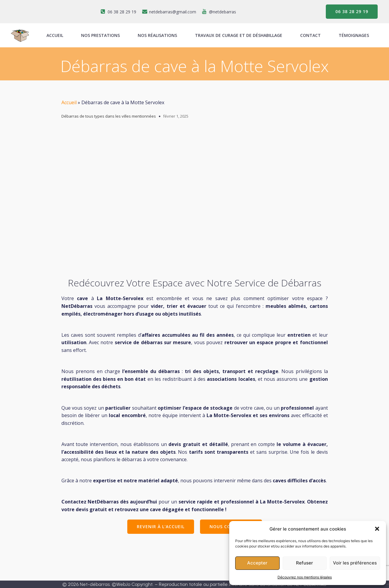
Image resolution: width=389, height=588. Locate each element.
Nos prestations (100, 35)
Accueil (69, 102)
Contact (310, 35)
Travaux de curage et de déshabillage (239, 35)
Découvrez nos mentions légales (305, 577)
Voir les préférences (355, 563)
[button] (377, 529)
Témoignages (354, 35)
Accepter (257, 563)
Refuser (304, 563)
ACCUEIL (55, 35)
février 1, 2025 (176, 116)
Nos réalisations (157, 35)
